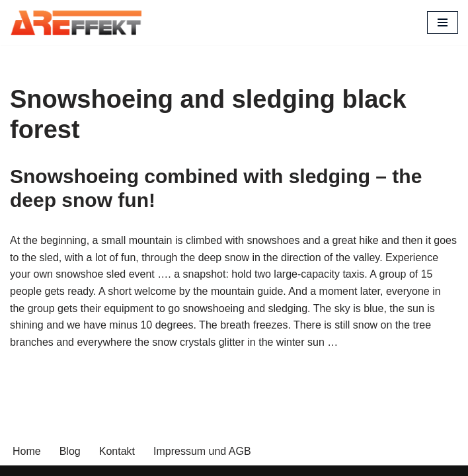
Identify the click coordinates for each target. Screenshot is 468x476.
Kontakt (117, 451)
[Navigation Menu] (443, 22)
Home (27, 451)
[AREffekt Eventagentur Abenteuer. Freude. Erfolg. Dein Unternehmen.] (76, 22)
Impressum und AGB (202, 451)
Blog (70, 451)
